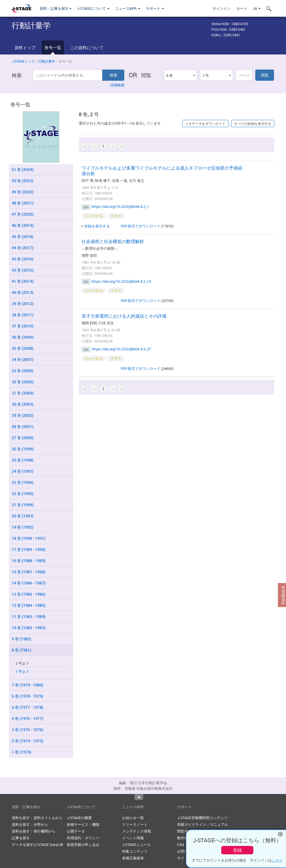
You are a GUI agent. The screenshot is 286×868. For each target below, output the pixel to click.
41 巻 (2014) (23, 281)
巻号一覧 (53, 47)
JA (257, 8)
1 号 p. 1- (23, 671)
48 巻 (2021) (23, 203)
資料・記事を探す (56, 8)
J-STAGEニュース (136, 845)
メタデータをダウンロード (205, 123)
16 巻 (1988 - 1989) (29, 561)
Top (139, 797)
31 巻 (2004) (23, 393)
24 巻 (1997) (23, 471)
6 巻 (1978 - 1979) (28, 696)
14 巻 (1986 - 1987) (29, 583)
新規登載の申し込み (83, 845)
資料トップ (25, 47)
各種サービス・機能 (83, 824)
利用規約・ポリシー (83, 838)
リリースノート (135, 824)
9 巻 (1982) (22, 639)
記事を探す (21, 838)
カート (242, 8)
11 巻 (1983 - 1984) (29, 616)
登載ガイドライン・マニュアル (202, 824)
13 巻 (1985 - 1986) (29, 594)
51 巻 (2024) (23, 169)
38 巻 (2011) (23, 315)
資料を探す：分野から (30, 824)
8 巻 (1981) (22, 650)
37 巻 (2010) (23, 326)
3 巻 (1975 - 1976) (28, 730)
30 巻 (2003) (23, 404)
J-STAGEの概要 (79, 818)
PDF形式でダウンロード (140, 226)
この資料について (87, 47)
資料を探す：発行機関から (34, 831)
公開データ (76, 831)
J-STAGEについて (93, 8)
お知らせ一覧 (133, 818)
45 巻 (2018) (23, 236)
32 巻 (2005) (23, 382)
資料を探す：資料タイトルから (37, 818)
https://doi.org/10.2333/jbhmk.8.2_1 (120, 206)
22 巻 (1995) (23, 494)
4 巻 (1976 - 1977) (28, 718)
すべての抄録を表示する (253, 123)
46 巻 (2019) (23, 225)
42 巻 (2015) (23, 270)
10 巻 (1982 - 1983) (29, 628)
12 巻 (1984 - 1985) (29, 605)
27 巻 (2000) (23, 438)
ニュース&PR (128, 8)
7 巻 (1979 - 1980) (28, 685)
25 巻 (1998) (23, 460)
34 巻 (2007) (23, 359)
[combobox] (180, 75)
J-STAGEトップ (23, 61)
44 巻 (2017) (23, 248)
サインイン (222, 8)
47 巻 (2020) (23, 214)
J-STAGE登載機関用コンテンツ (202, 818)
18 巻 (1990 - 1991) (29, 538)
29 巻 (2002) (23, 415)
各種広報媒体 (133, 858)
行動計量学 (47, 61)
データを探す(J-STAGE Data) (37, 845)
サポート (155, 8)
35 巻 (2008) (23, 348)
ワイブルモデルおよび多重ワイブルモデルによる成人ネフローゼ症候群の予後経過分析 (162, 171)
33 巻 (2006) (23, 371)
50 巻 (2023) (23, 181)
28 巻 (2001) (23, 426)
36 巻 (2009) (23, 337)
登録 (237, 850)
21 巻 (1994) (23, 505)
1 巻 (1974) (22, 752)
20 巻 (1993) (23, 516)
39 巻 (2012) (23, 304)
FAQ (181, 845)
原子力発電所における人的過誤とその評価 (124, 316)
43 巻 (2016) (23, 259)
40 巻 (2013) (23, 292)
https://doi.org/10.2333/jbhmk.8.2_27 (121, 349)
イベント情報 (133, 838)
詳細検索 (117, 85)
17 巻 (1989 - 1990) (29, 549)
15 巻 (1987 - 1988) (29, 572)
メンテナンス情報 (137, 831)
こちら (277, 860)
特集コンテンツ (135, 851)
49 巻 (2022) (23, 192)
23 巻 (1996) (23, 482)
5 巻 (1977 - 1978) (28, 707)
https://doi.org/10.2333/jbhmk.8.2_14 (121, 281)
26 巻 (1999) (23, 449)
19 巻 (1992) (23, 527)
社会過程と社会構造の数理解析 (113, 241)
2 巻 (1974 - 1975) (28, 741)
